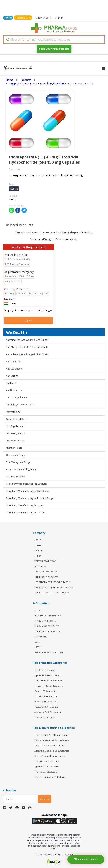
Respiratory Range (16, 477)
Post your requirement (54, 49)
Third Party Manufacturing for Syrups (25, 505)
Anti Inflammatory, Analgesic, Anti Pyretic (27, 354)
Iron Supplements (15, 426)
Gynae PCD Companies (46, 691)
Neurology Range (15, 433)
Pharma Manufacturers (46, 772)
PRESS (37, 647)
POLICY (38, 556)
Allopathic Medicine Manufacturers (52, 751)
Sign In (59, 18)
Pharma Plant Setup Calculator (52, 593)
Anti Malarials (13, 361)
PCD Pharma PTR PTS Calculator (52, 582)
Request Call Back (86, 859)
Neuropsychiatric (15, 441)
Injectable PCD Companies (47, 675)
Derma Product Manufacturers (50, 756)
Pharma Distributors (44, 717)
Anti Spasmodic (14, 369)
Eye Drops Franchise (44, 670)
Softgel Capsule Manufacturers (49, 745)
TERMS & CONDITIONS (45, 561)
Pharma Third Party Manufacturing (52, 735)
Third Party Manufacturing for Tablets (26, 513)
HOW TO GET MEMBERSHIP (48, 616)
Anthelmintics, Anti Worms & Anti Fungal (27, 340)
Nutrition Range (14, 448)
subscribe (45, 799)
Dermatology (13, 412)
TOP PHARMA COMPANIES (47, 631)
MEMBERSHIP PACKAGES (46, 577)
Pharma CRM (24, 18)
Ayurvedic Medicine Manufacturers (52, 740)
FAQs (37, 642)
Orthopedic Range (16, 455)
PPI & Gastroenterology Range (22, 469)
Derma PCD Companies (46, 702)
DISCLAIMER (40, 566)
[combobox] (54, 39)
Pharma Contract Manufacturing (50, 777)
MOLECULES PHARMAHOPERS (49, 652)
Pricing (8, 18)
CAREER (38, 551)
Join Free (42, 18)
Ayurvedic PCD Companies (47, 712)
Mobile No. (10, 299)
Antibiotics (12, 383)
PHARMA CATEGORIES (45, 621)
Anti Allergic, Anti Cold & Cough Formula (27, 347)
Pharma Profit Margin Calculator (54, 587)
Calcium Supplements (17, 397)
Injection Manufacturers (46, 766)
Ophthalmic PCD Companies (48, 680)
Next (29, 321)
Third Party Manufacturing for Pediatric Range (30, 498)
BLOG (37, 610)
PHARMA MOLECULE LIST (47, 626)
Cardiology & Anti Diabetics (20, 405)
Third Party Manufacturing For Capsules (27, 484)
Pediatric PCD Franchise (46, 707)
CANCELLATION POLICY (46, 572)
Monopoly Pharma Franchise (49, 686)
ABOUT (38, 540)
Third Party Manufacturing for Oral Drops (28, 491)
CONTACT (39, 545)
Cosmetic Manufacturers (47, 761)
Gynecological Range (17, 419)
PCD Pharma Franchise (46, 696)
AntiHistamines (14, 390)
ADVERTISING (41, 637)
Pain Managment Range (18, 462)
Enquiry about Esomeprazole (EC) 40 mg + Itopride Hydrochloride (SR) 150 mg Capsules (29, 311)
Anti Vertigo (12, 376)
